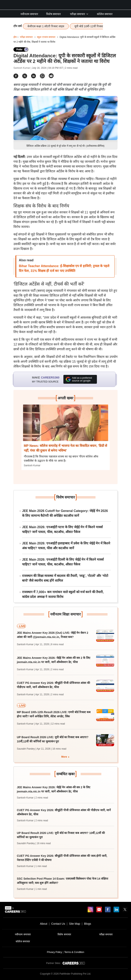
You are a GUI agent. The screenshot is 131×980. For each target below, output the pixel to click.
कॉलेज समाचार (105, 14)
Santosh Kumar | (23, 68)
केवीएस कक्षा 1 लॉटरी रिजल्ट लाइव (46, 26)
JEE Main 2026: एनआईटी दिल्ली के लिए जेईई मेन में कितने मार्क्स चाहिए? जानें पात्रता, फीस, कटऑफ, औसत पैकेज (63, 562)
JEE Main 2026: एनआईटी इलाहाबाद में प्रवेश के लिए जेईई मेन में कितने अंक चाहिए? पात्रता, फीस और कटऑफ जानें (66, 546)
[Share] (16, 76)
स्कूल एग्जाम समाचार (46, 37)
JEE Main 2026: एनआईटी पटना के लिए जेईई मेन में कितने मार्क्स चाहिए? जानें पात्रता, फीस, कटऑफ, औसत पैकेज (62, 529)
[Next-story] (66, 426)
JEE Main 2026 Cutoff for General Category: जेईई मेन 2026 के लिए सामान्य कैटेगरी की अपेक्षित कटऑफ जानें (65, 513)
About (44, 924)
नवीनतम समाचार (29, 14)
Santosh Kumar (32, 465)
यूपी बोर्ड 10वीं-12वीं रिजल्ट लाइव (92, 26)
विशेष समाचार (54, 14)
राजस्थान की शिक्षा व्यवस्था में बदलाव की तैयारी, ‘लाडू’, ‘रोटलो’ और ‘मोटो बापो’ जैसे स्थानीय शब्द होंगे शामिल (65, 578)
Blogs (88, 924)
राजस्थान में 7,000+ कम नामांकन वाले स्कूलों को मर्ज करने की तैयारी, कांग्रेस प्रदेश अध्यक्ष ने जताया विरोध (63, 594)
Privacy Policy (54, 952)
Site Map (75, 924)
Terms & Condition (74, 952)
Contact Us (58, 924)
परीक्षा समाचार (79, 14)
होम (15, 37)
